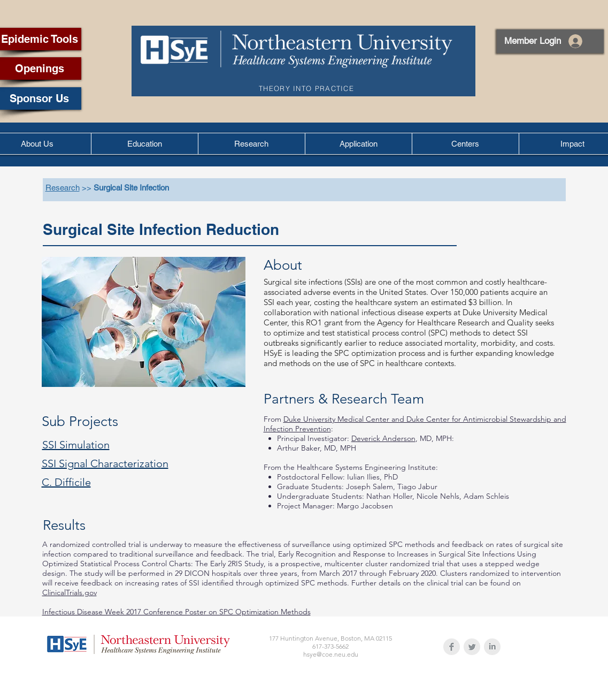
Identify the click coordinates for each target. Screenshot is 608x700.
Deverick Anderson (383, 438)
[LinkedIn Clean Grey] (492, 647)
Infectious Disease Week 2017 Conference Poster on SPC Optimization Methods (176, 612)
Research (63, 188)
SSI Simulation (76, 445)
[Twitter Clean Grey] (472, 647)
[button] (144, 144)
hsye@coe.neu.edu (331, 654)
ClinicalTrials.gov (70, 592)
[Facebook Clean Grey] (452, 647)
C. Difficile (66, 482)
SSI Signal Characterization (105, 463)
